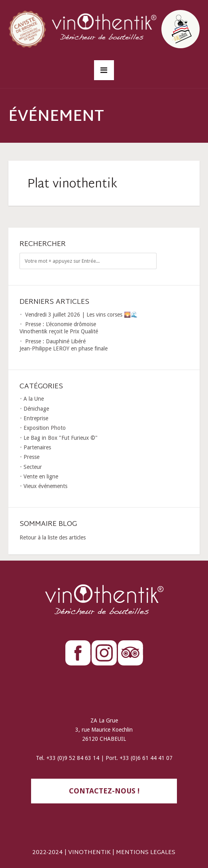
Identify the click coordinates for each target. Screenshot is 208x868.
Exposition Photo (45, 428)
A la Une (34, 399)
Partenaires (37, 447)
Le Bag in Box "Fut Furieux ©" (61, 438)
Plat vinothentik (73, 184)
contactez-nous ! (104, 791)
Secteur (33, 467)
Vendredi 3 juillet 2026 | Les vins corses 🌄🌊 (81, 315)
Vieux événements (45, 486)
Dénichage (36, 409)
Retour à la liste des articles (53, 537)
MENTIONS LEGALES (146, 853)
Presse (31, 457)
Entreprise (36, 418)
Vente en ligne (41, 476)
